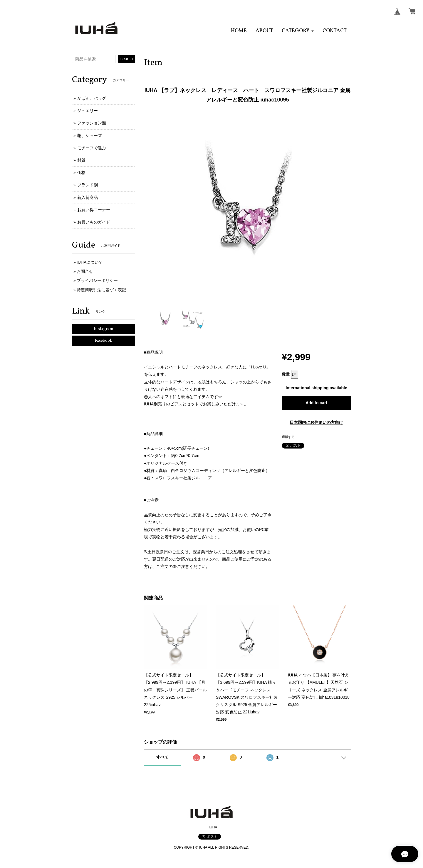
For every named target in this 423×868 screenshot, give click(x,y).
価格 (81, 172)
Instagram (104, 329)
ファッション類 (92, 123)
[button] (298, 31)
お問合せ (85, 271)
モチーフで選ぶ (92, 148)
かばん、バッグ (92, 98)
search (127, 59)
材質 (81, 160)
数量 (286, 374)
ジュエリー (88, 111)
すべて (162, 757)
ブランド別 (88, 185)
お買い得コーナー (94, 210)
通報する (288, 437)
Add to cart (316, 403)
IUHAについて (90, 262)
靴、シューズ (90, 136)
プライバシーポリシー (97, 280)
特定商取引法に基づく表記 (101, 290)
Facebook (104, 341)
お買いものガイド (94, 222)
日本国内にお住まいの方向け (316, 422)
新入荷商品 (88, 197)
